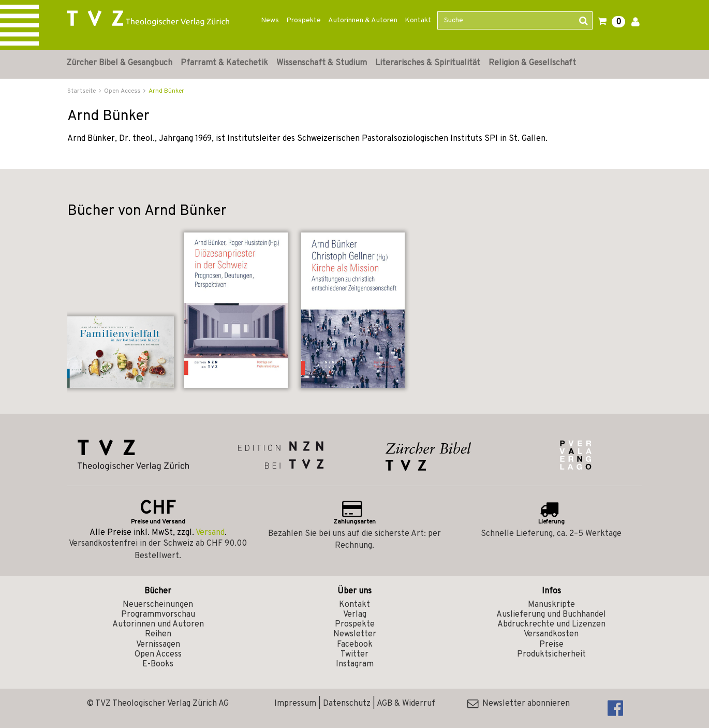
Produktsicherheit (551, 654)
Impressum (295, 704)
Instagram (355, 664)
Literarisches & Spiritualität (428, 63)
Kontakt (418, 20)
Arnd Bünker (166, 91)
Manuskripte (551, 605)
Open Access (158, 654)
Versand (210, 533)
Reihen (158, 634)
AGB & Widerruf (406, 704)
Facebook (355, 645)
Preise (551, 645)
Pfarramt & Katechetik (224, 63)
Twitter (354, 654)
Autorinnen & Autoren (363, 20)
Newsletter (355, 634)
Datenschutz (347, 704)
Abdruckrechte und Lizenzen (551, 624)
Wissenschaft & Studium (322, 63)
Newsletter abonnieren (519, 704)
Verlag (355, 615)
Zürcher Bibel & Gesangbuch (119, 63)
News (270, 20)
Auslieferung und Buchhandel (551, 615)
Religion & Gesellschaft (532, 63)
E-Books (158, 664)
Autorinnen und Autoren (158, 624)
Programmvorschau (158, 615)
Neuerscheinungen (158, 605)
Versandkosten (551, 634)
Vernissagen (158, 645)
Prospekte (304, 20)
